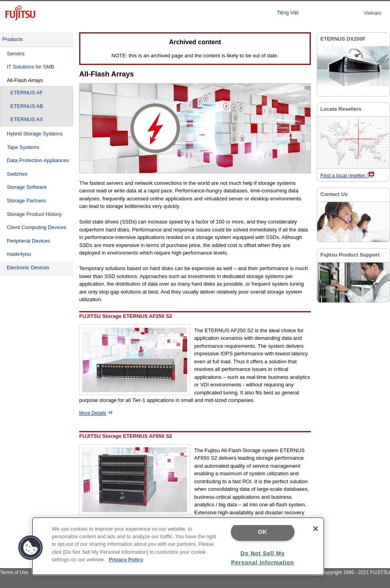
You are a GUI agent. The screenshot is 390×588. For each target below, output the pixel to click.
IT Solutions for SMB (30, 67)
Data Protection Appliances (38, 160)
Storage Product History (34, 214)
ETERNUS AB (27, 106)
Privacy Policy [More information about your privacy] (126, 560)
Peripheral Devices (28, 241)
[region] (178, 546)
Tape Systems (23, 147)
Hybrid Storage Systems (35, 134)
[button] (31, 548)
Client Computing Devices (37, 227)
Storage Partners (26, 201)
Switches (17, 174)
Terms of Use (14, 572)
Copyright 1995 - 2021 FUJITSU (356, 572)
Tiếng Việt (288, 13)
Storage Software (27, 187)
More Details (96, 413)
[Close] (316, 529)
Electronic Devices (28, 268)
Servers (16, 54)
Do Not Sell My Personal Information (263, 558)
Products (13, 39)
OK (262, 532)
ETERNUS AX (27, 119)
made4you (19, 254)
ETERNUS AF (27, 93)
